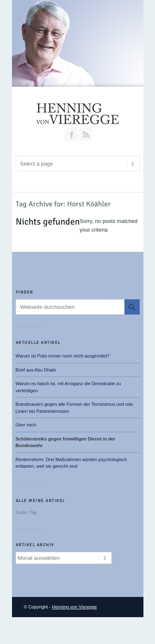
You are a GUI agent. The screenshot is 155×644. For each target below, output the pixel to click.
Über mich (26, 425)
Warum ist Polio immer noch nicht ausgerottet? (63, 356)
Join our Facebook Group (71, 135)
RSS (86, 135)
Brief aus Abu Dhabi (36, 370)
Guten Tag (26, 512)
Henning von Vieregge (75, 607)
